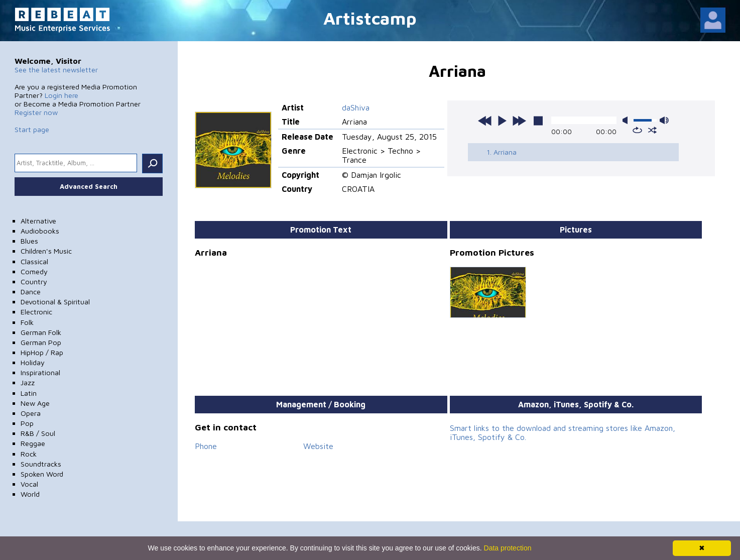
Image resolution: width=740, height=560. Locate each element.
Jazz (28, 382)
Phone (206, 446)
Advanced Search (89, 186)
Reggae (33, 443)
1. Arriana (502, 152)
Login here (61, 95)
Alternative (38, 221)
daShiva (356, 107)
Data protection (508, 548)
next (519, 121)
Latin (29, 393)
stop (538, 121)
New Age (35, 403)
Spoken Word (42, 474)
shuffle (652, 130)
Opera (31, 413)
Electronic (36, 312)
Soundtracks (41, 464)
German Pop (41, 342)
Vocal (29, 484)
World (30, 494)
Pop (27, 423)
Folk (27, 322)
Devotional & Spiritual (55, 302)
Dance (31, 292)
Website (318, 446)
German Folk (41, 332)
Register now (36, 112)
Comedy (34, 271)
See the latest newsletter (56, 70)
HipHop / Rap (42, 352)
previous (485, 121)
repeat (637, 130)
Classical (34, 261)
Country (34, 282)
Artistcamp (370, 18)
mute (627, 120)
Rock (29, 454)
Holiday (33, 362)
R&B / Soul (38, 433)
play (502, 121)
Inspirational (40, 372)
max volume (664, 120)
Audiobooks (40, 231)
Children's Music (46, 251)
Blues (29, 241)
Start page (32, 129)
